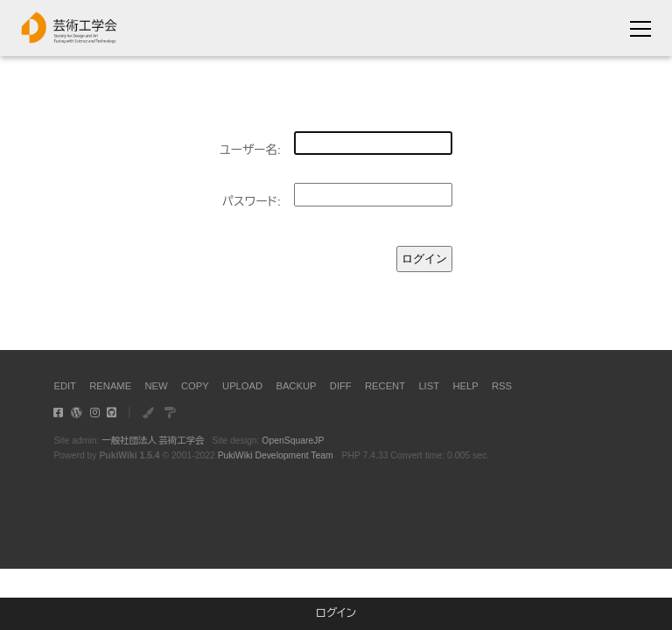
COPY (195, 386)
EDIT (64, 386)
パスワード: (252, 202)
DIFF (341, 386)
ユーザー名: (250, 150)
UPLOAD (242, 386)
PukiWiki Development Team (276, 455)
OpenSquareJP (293, 441)
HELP (465, 386)
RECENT (385, 386)
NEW (157, 386)
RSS (502, 386)
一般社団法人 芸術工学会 (153, 441)
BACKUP (296, 386)
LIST (429, 386)
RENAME (110, 386)
